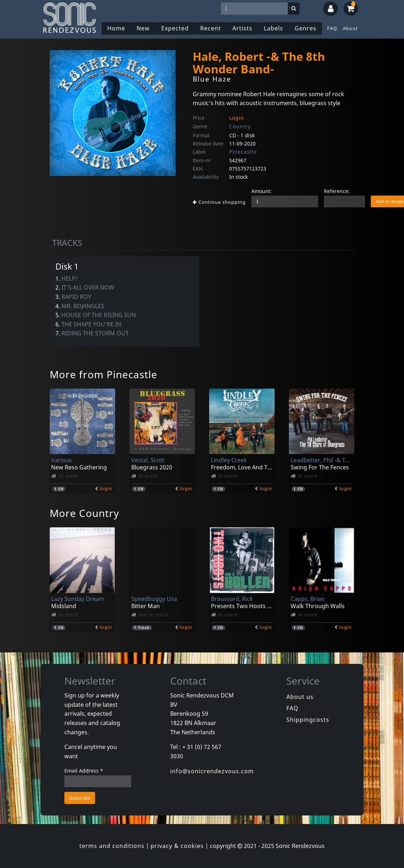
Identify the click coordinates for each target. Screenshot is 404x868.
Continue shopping (219, 202)
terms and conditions (112, 846)
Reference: (337, 191)
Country (240, 126)
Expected (175, 28)
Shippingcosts (308, 720)
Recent (211, 28)
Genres (306, 28)
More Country (84, 513)
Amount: (262, 191)
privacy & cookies (177, 846)
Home (116, 28)
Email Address (84, 771)
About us (300, 697)
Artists (242, 28)
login (106, 488)
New (143, 28)
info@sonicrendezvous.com (212, 771)
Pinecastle (243, 152)
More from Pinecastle (104, 374)
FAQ (332, 28)
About (350, 28)
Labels (274, 28)
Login (237, 118)
